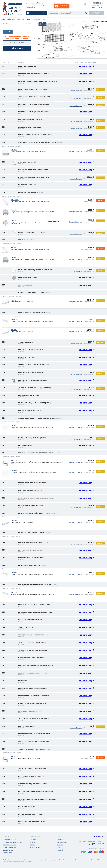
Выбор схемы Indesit (23, 19)
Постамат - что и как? (10, 845)
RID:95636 (14, 320)
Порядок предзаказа (9, 847)
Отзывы (92, 7)
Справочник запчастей (10, 840)
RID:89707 (14, 471)
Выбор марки (11, 19)
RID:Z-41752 (15, 756)
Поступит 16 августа (76, 91)
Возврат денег (8, 853)
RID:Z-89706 (15, 200)
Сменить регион (30, 8)
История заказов (35, 847)
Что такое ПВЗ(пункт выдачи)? (13, 842)
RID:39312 (14, 210)
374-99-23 (97, 3)
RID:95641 (14, 426)
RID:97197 (14, 300)
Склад (59, 847)
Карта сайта (61, 850)
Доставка (33, 840)
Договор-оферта (62, 842)
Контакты (101, 7)
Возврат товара (8, 850)
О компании (61, 840)
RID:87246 (14, 220)
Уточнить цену (86, 66)
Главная (3, 19)
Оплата (32, 842)
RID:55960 (14, 150)
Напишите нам (99, 836)
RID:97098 (14, 460)
